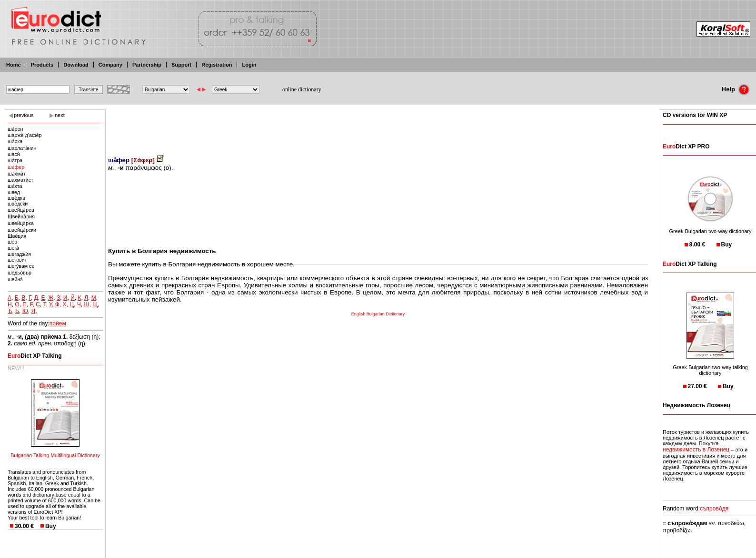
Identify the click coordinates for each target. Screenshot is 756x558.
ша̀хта (15, 186)
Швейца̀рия (21, 216)
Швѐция (17, 236)
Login (249, 65)
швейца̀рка (21, 223)
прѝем (58, 323)
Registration (217, 65)
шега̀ (13, 248)
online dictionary (302, 89)
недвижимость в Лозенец (696, 450)
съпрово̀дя (714, 509)
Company (110, 65)
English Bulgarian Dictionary (378, 314)
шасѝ (14, 154)
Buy (51, 526)
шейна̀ (15, 279)
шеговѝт (17, 260)
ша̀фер (16, 167)
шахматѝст (20, 180)
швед (14, 192)
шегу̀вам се (21, 266)
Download (76, 65)
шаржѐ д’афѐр (25, 135)
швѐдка (16, 198)
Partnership (147, 65)
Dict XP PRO (686, 147)
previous (24, 115)
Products (42, 65)
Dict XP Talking (35, 356)
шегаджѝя (19, 254)
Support (181, 65)
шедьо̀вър (20, 273)
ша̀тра (15, 160)
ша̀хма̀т (17, 174)
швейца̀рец (21, 210)
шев (12, 242)
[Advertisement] (378, 126)
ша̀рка (15, 141)
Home (14, 65)
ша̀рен (15, 129)
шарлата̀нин (22, 148)
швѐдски (18, 204)
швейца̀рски (22, 230)
